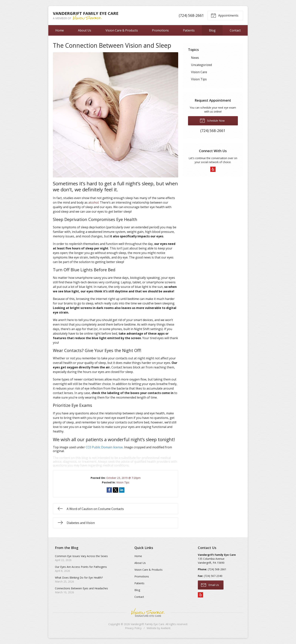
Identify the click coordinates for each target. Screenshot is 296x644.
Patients (189, 30)
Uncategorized (201, 65)
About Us (85, 30)
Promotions (160, 30)
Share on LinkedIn (122, 490)
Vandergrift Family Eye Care (147, 624)
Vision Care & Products (122, 30)
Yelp (213, 169)
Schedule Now (212, 120)
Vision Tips (123, 482)
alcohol (93, 202)
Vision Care (199, 72)
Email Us (210, 585)
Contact (235, 30)
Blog (212, 30)
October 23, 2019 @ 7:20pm (123, 478)
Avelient (166, 628)
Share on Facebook (109, 490)
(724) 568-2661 (191, 15)
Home (60, 30)
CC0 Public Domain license (104, 447)
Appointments (225, 15)
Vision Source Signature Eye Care (148, 612)
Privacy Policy (133, 628)
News (195, 58)
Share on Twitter (116, 490)
